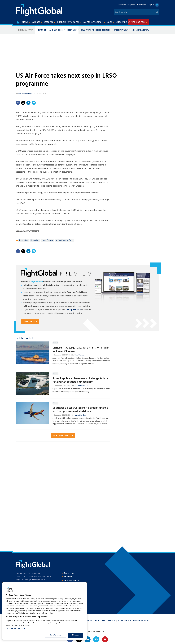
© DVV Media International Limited (134, 621)
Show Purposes (55, 635)
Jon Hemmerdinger (25, 94)
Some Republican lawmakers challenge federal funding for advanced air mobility (81, 380)
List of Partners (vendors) (15, 628)
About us (68, 577)
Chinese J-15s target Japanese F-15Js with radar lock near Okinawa (81, 350)
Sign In (151, 5)
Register (132, 5)
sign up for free (73, 310)
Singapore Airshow (140, 30)
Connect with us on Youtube (105, 639)
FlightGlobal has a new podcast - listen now (57, 30)
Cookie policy (93, 621)
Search (157, 11)
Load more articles (63, 435)
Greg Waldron (80, 355)
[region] (44, 611)
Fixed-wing (23, 240)
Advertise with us (72, 581)
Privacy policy (108, 621)
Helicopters (35, 240)
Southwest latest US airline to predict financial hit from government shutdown (81, 410)
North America (48, 240)
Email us (96, 639)
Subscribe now (30, 322)
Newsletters (142, 5)
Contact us (69, 573)
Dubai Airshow (121, 30)
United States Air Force (65, 240)
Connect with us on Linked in (87, 639)
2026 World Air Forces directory (95, 30)
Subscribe (122, 5)
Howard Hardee (80, 415)
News (55, 343)
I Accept (75, 635)
